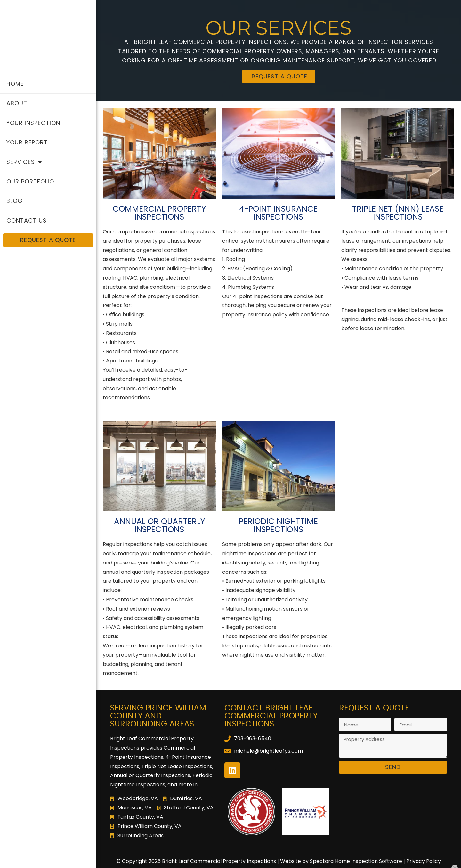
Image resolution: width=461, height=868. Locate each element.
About (17, 103)
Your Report (27, 142)
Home (15, 84)
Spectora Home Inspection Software (356, 861)
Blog (15, 201)
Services (24, 162)
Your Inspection (33, 123)
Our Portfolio (30, 181)
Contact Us (27, 220)
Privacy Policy (424, 861)
